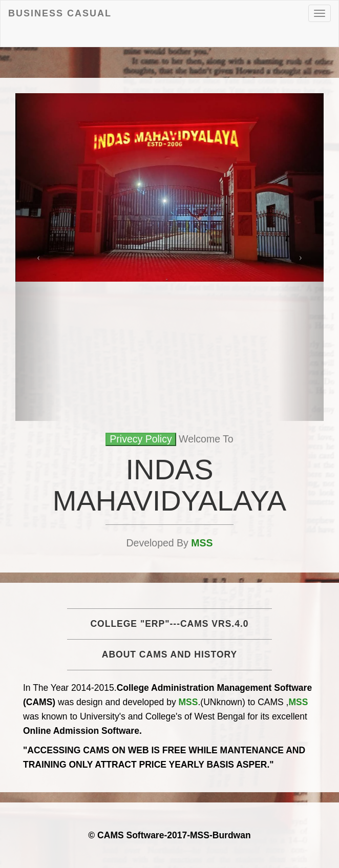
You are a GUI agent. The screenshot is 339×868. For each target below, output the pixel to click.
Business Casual (60, 13)
